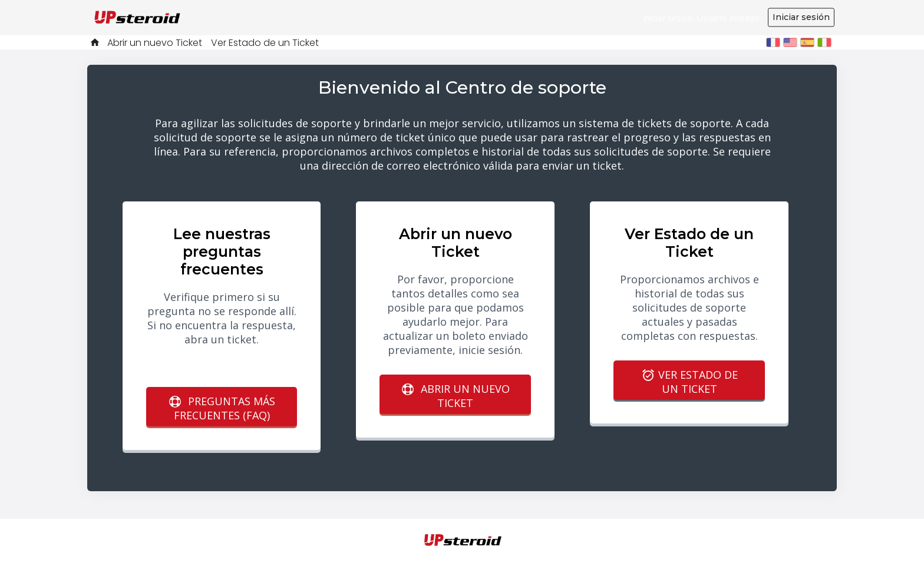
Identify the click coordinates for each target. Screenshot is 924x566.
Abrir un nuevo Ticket (155, 43)
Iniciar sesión (801, 17)
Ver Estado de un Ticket (265, 43)
